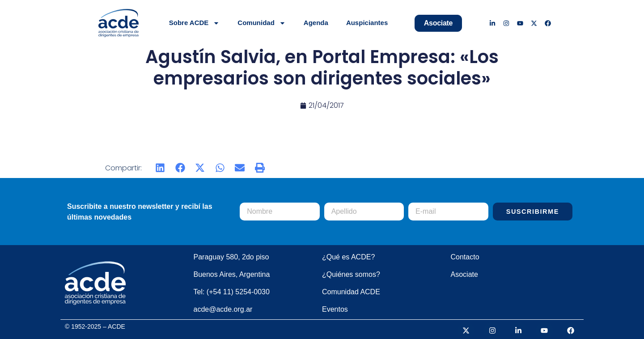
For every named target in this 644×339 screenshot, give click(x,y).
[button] (160, 168)
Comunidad (262, 23)
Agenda (316, 23)
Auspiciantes (367, 23)
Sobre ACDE (195, 23)
